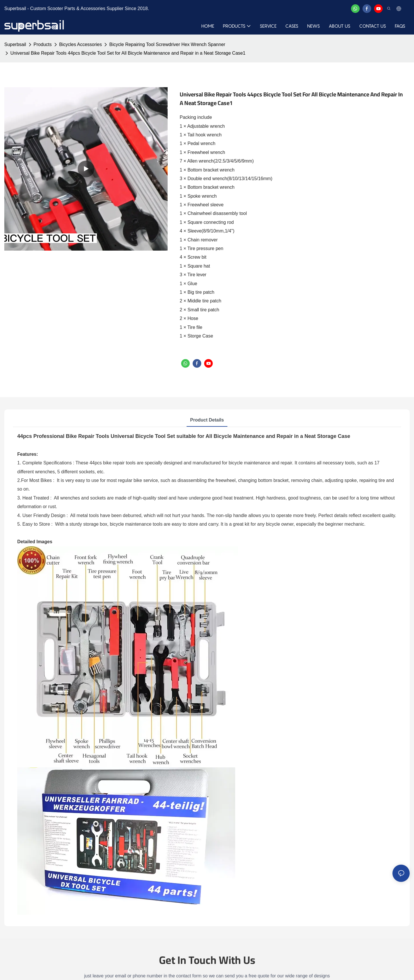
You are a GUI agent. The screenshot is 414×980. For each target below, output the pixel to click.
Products (43, 44)
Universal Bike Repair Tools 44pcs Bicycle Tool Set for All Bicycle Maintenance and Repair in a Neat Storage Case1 (128, 53)
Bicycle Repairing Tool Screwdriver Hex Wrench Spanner (167, 44)
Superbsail (15, 44)
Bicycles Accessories (81, 44)
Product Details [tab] (207, 420)
